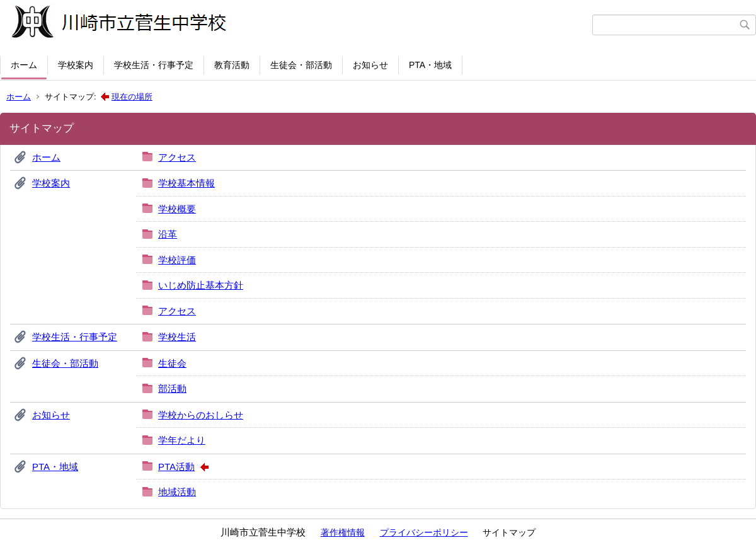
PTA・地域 (430, 65)
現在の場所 (132, 97)
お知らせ (370, 65)
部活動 (172, 388)
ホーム (24, 65)
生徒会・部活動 (301, 65)
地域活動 (177, 492)
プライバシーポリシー (424, 532)
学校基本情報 (186, 183)
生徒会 (172, 363)
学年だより (182, 440)
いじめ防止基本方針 (201, 285)
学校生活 (177, 337)
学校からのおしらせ (201, 415)
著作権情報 (343, 532)
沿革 (168, 234)
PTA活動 (176, 467)
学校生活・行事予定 (154, 65)
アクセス (177, 157)
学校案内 (76, 65)
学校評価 (177, 260)
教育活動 (232, 65)
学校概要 (177, 209)
